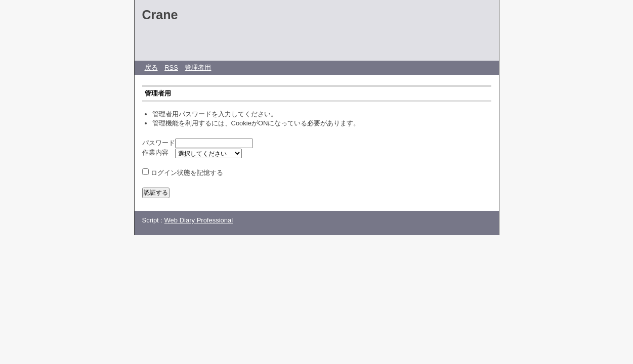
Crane (160, 15)
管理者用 (198, 67)
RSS (171, 67)
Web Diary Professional (199, 220)
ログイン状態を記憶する (187, 173)
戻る (151, 67)
